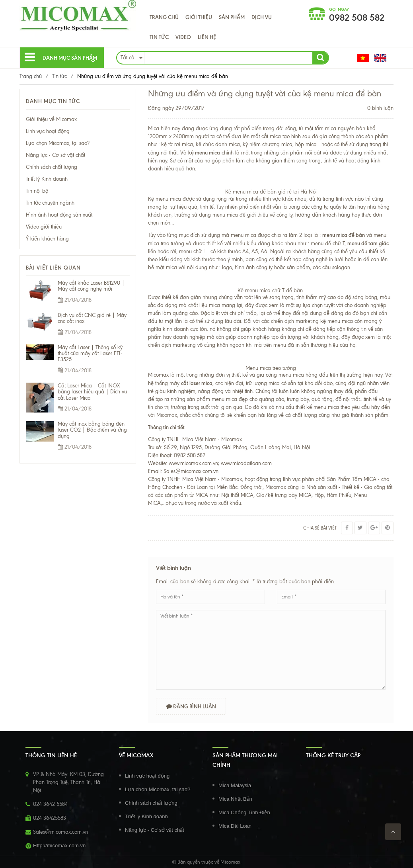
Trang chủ (164, 17)
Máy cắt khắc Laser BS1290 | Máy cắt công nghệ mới (91, 286)
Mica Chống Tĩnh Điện (244, 812)
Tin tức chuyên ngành (50, 203)
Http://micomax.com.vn (59, 846)
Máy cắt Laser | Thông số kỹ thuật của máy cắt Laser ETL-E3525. (90, 354)
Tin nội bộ (37, 191)
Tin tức (159, 37)
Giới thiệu (199, 17)
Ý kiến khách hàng (47, 239)
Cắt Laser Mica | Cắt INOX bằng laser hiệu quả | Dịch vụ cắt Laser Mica (92, 392)
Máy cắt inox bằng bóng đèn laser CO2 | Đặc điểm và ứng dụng (92, 430)
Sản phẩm (232, 17)
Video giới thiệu (44, 227)
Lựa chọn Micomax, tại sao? (58, 143)
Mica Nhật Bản (235, 799)
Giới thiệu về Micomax (51, 119)
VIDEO (183, 37)
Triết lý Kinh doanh (47, 179)
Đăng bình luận (191, 706)
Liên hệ (207, 37)
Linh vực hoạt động (48, 131)
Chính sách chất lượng (52, 167)
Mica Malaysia (235, 785)
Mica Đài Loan (235, 826)
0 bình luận (380, 108)
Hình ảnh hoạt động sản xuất (59, 215)
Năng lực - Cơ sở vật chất (56, 155)
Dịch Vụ (262, 17)
